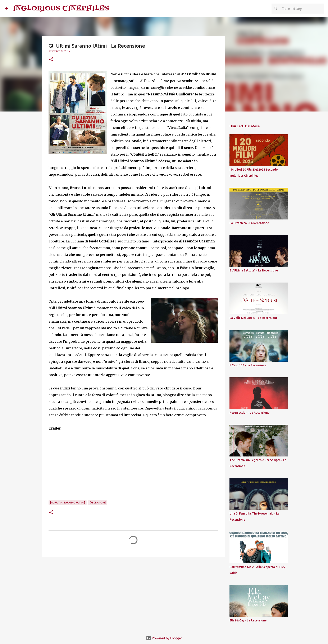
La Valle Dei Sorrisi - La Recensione (254, 318)
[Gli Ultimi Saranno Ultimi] (68, 503)
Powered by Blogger (164, 638)
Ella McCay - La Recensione (248, 620)
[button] (51, 60)
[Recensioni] (98, 503)
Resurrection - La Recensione (249, 413)
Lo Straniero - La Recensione (249, 223)
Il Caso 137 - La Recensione (248, 365)
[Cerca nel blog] (302, 9)
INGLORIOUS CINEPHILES (61, 8)
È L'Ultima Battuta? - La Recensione (254, 270)
